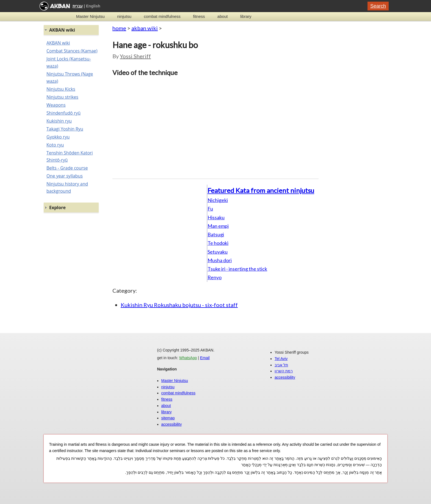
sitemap (168, 418)
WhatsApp (188, 358)
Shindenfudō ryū (63, 113)
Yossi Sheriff (135, 56)
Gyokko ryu (58, 137)
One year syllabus (65, 176)
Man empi (218, 226)
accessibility (172, 424)
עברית (78, 6)
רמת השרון (284, 371)
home (119, 28)
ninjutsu (124, 16)
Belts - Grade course (67, 168)
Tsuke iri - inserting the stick (237, 269)
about (223, 16)
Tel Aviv (281, 359)
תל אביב (281, 365)
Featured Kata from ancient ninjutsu (261, 190)
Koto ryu (55, 145)
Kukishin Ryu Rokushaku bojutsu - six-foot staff (179, 305)
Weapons (56, 105)
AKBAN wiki (58, 43)
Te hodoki (218, 243)
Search (378, 6)
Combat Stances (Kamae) (72, 51)
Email (205, 358)
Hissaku (216, 217)
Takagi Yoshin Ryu (65, 129)
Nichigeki (218, 200)
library (246, 16)
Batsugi (216, 234)
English (93, 6)
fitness (199, 16)
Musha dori (220, 260)
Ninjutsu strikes (62, 97)
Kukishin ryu (59, 121)
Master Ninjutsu (90, 16)
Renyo (215, 277)
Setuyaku (218, 252)
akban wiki (145, 28)
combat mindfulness (162, 16)
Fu (210, 209)
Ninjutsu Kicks (61, 89)
